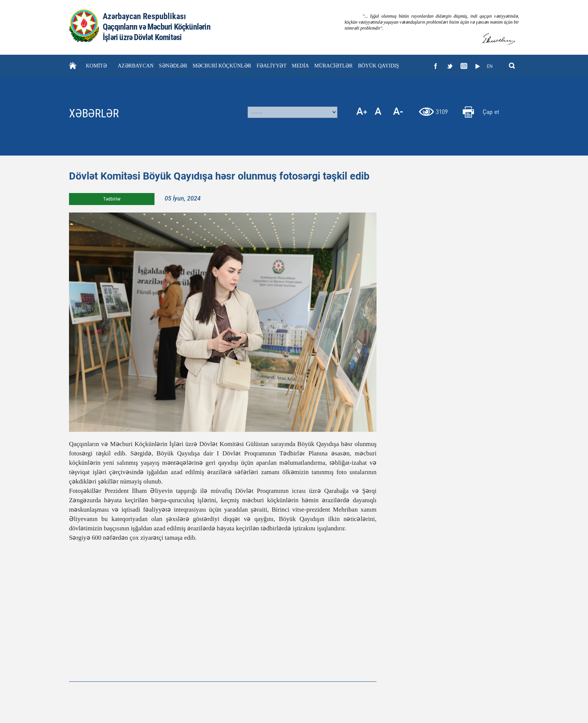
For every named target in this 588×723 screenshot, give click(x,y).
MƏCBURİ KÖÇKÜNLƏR (222, 66)
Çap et (491, 112)
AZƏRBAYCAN (136, 66)
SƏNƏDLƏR (173, 66)
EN (490, 66)
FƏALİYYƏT (271, 66)
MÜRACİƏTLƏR (333, 66)
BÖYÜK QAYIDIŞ (378, 66)
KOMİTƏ (96, 66)
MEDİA (300, 66)
